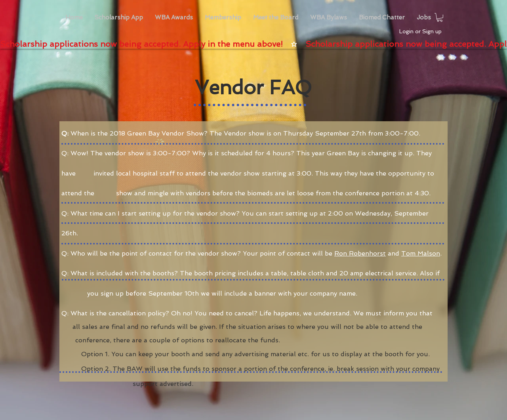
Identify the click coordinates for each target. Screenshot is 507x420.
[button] (174, 17)
